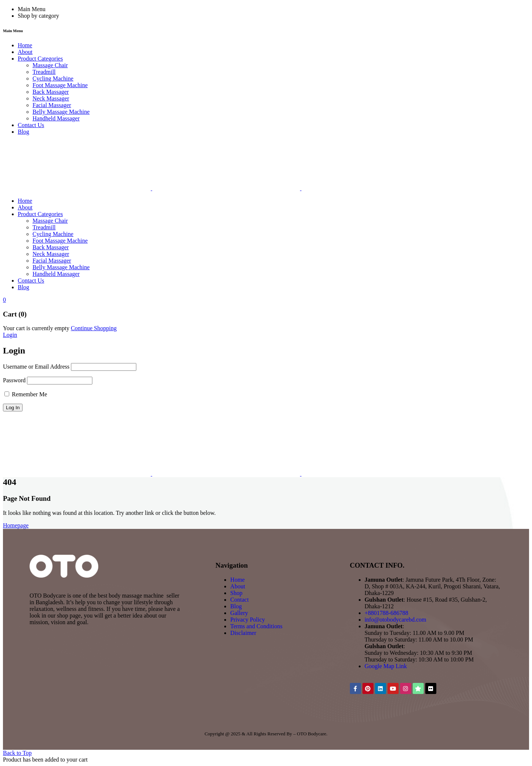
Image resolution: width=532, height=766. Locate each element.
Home (237, 580)
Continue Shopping (94, 328)
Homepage (16, 525)
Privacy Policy (248, 620)
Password (14, 380)
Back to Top (17, 753)
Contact (239, 600)
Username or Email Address (36, 367)
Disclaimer (243, 633)
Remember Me (26, 394)
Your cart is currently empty (36, 328)
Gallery (239, 613)
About (238, 586)
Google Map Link (386, 666)
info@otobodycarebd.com (395, 620)
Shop (236, 593)
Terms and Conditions (256, 626)
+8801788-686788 (386, 613)
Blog (236, 606)
